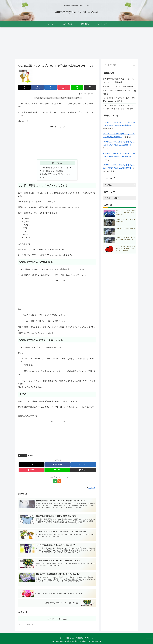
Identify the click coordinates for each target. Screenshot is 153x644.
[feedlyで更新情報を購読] (55, 481)
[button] (90, 87)
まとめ (44, 177)
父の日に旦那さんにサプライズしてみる (56, 174)
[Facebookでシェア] (37, 87)
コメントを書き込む (57, 619)
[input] (119, 65)
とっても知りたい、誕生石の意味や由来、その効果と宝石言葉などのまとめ (118, 107)
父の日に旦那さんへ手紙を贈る (52, 171)
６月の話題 (22, 455)
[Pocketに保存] (64, 87)
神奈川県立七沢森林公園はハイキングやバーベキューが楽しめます (119, 81)
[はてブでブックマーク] (51, 87)
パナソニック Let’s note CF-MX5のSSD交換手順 (119, 92)
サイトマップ (89, 638)
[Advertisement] (76, 43)
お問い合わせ (70, 638)
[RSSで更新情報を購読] (59, 481)
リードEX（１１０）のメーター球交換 (118, 86)
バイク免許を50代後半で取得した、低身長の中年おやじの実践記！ (119, 100)
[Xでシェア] (24, 87)
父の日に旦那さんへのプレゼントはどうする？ (58, 168)
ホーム (62, 638)
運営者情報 (80, 638)
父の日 (31, 455)
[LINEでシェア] (77, 87)
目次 (54, 163)
